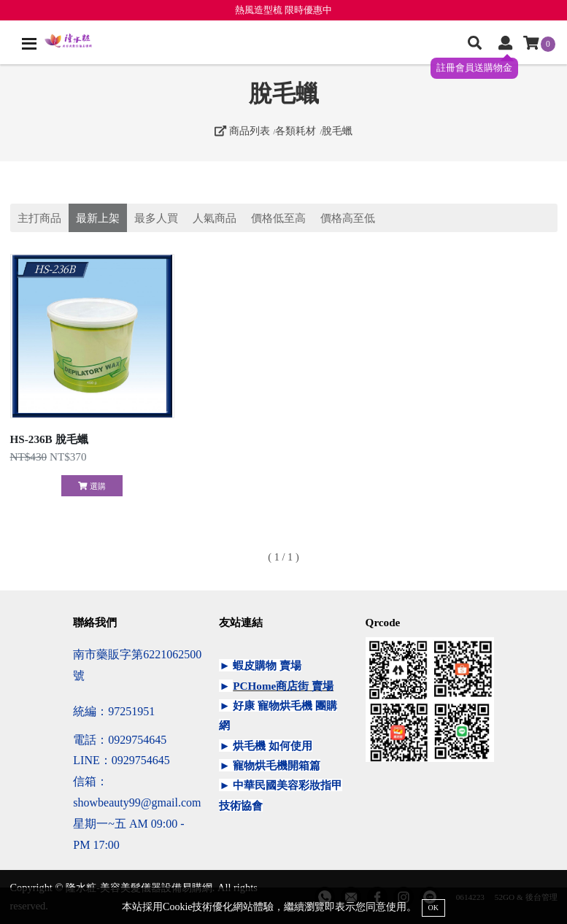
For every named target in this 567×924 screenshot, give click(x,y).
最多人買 (156, 218)
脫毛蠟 (337, 131)
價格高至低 (348, 218)
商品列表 (242, 131)
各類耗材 (296, 131)
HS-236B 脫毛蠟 (49, 439)
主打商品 (39, 218)
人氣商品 (215, 218)
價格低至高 (278, 218)
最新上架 (98, 218)
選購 (92, 486)
